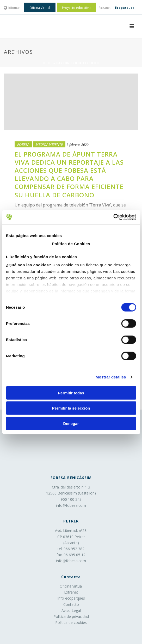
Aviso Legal (71, 610)
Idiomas (12, 8)
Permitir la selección (71, 408)
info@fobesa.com (71, 505)
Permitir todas (71, 393)
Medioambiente (49, 144)
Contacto (71, 604)
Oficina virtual (71, 586)
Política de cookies (71, 622)
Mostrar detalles (111, 377)
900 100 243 (71, 499)
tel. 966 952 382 (71, 549)
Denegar (71, 423)
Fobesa (23, 144)
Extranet (71, 592)
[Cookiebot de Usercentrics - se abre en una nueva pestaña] (113, 217)
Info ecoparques (71, 598)
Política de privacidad (71, 616)
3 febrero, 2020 (78, 145)
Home (48, 63)
